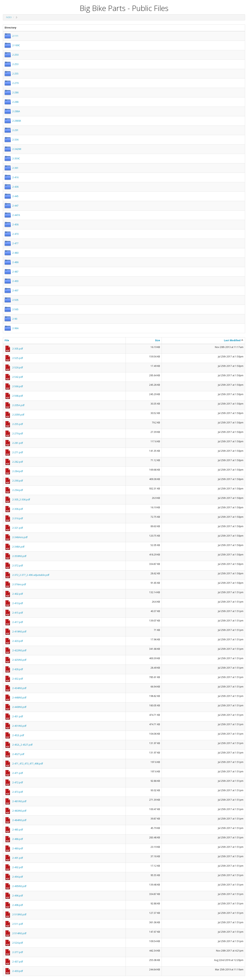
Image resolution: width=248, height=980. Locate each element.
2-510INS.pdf (19, 914)
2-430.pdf (18, 971)
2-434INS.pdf (19, 688)
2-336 (15, 140)
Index (9, 17)
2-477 (15, 243)
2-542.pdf (18, 377)
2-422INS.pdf (19, 650)
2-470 (15, 234)
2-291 (15, 130)
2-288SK (17, 121)
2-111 (15, 36)
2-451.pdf (18, 716)
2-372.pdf (18, 566)
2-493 (15, 281)
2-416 (15, 177)
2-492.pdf (18, 867)
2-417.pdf (18, 622)
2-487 (15, 272)
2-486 (15, 262)
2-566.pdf (18, 386)
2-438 (15, 187)
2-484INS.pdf (19, 820)
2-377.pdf (18, 952)
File (7, 340)
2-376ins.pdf (19, 584)
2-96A (15, 328)
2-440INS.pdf (19, 707)
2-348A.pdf (18, 547)
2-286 (15, 92)
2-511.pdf (18, 924)
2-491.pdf (18, 858)
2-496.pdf (18, 896)
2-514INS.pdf (19, 933)
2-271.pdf (18, 452)
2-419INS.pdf (19, 632)
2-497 (15, 291)
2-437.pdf (18, 962)
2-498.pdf (18, 905)
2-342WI (17, 149)
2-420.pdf (18, 641)
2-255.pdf (18, 424)
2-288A (16, 111)
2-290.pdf (18, 481)
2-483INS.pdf (19, 811)
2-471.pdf (18, 773)
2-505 (15, 300)
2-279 (15, 83)
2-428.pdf (18, 669)
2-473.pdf (18, 792)
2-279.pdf (18, 434)
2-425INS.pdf (19, 660)
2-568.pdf (18, 396)
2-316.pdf (18, 518)
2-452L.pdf (18, 735)
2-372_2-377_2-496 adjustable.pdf (31, 575)
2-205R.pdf (18, 415)
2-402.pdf (18, 594)
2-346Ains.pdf (20, 537)
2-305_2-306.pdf (21, 500)
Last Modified (234, 340)
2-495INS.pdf (19, 886)
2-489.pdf (18, 848)
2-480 (15, 253)
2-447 (15, 206)
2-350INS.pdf (19, 556)
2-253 (15, 64)
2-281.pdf (18, 443)
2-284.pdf (18, 471)
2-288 (15, 102)
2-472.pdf (18, 782)
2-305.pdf (18, 349)
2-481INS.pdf (19, 801)
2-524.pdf (18, 943)
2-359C (16, 158)
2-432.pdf (18, 679)
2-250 (15, 55)
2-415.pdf (18, 613)
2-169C (16, 45)
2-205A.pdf (18, 405)
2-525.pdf (18, 358)
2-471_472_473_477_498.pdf (28, 764)
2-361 (15, 168)
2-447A (16, 215)
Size (158, 340)
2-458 (15, 225)
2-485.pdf (18, 830)
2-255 (15, 74)
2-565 (15, 309)
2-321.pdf (18, 528)
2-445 (15, 196)
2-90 (15, 319)
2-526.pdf (18, 367)
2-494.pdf (18, 877)
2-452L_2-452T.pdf (22, 745)
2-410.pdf (18, 603)
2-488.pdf (18, 839)
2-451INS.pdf (19, 726)
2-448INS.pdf (19, 698)
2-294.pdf (18, 490)
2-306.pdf (18, 509)
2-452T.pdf (18, 754)
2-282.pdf (18, 462)
